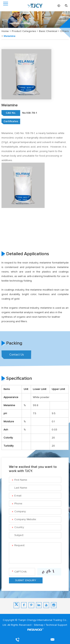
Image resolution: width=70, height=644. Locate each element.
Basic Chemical (48, 31)
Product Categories (24, 31)
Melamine (10, 36)
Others (64, 31)
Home (5, 31)
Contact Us (17, 355)
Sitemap (39, 625)
